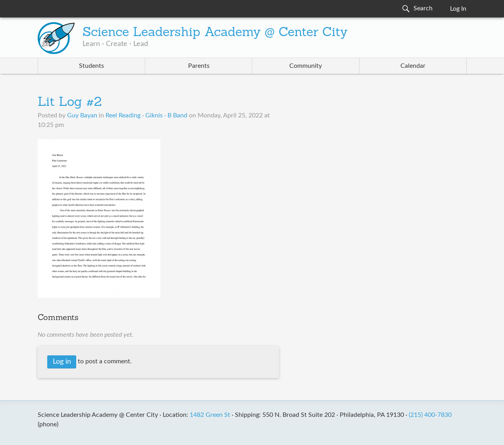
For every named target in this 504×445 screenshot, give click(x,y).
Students (91, 66)
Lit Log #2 (70, 103)
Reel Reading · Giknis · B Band (146, 115)
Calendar (413, 66)
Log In (458, 9)
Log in (62, 362)
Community (306, 66)
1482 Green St (210, 415)
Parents (199, 66)
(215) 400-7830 (430, 415)
